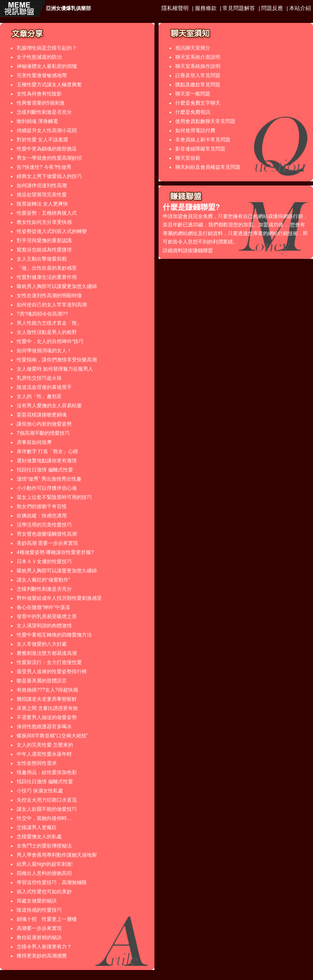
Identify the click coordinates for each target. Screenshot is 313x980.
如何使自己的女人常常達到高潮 (52, 305)
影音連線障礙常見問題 (200, 149)
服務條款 (206, 8)
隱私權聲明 (175, 8)
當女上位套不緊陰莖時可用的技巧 (54, 497)
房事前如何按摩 (34, 442)
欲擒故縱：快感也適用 (42, 516)
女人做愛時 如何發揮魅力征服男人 (55, 369)
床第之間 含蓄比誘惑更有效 (47, 708)
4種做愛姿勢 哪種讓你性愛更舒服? (55, 552)
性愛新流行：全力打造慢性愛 (49, 662)
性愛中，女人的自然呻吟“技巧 (50, 341)
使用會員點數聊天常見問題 (205, 121)
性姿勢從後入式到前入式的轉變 (52, 231)
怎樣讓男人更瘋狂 (37, 827)
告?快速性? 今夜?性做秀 (44, 167)
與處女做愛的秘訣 (37, 901)
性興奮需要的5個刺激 (41, 103)
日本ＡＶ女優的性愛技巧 (44, 561)
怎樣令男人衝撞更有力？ (44, 947)
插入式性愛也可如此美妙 (44, 892)
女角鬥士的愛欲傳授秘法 (44, 846)
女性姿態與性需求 (37, 763)
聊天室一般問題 (193, 94)
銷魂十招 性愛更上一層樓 (47, 919)
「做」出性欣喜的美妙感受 (47, 268)
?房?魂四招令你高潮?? (42, 314)
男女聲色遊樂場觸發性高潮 (47, 534)
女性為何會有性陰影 (39, 94)
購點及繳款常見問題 (198, 85)
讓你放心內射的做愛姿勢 (44, 424)
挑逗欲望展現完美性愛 (42, 195)
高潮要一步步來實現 (39, 928)
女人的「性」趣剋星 (39, 396)
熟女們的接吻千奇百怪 (42, 506)
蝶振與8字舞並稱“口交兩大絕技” (52, 736)
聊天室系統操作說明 (198, 66)
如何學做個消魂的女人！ (44, 351)
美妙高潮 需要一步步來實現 (47, 543)
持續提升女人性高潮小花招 (47, 130)
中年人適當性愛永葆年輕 (44, 754)
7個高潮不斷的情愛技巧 (43, 433)
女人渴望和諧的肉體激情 (44, 626)
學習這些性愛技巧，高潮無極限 (52, 882)
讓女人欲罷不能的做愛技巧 (47, 809)
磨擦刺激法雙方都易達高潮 (47, 653)
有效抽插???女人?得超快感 (47, 690)
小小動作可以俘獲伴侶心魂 (47, 488)
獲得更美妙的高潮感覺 (42, 956)
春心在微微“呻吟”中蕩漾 (43, 607)
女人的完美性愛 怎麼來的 (45, 745)
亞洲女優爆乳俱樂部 (68, 8)
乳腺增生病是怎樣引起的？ (47, 48)
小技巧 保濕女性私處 (40, 791)
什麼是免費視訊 (193, 112)
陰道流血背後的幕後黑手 (44, 387)
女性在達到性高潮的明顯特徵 (49, 296)
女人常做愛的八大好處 (42, 644)
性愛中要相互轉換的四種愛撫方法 (54, 635)
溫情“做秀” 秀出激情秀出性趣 (49, 479)
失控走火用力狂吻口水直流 (47, 800)
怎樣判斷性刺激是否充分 (44, 112)
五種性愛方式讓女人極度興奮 (49, 85)
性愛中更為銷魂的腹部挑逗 (47, 149)
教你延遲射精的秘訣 (39, 937)
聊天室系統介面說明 (198, 57)
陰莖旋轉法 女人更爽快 (42, 204)
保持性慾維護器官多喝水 (44, 727)
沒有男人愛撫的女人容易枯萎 (49, 406)
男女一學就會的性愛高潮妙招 (49, 158)
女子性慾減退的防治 (39, 57)
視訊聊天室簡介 (193, 48)
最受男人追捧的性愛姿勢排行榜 (52, 672)
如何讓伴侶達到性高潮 (42, 185)
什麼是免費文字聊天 (198, 103)
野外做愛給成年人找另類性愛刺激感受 (59, 598)
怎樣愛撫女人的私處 (39, 837)
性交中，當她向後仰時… (44, 818)
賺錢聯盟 (203, 251)
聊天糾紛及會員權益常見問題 (208, 167)
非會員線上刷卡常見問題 (203, 140)
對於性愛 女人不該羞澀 (42, 140)
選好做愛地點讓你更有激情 (47, 461)
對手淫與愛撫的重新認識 (44, 241)
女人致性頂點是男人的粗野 (47, 332)
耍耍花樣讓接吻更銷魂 (42, 415)
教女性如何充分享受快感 (44, 222)
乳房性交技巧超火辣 (39, 378)
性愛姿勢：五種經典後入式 (47, 213)
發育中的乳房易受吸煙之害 (47, 617)
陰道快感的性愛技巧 (39, 910)
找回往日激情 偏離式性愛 (45, 470)
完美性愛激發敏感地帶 (42, 75)
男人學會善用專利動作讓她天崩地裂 (57, 855)
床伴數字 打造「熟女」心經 (47, 451)
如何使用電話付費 (195, 130)
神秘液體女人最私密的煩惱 (47, 66)
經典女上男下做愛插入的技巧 (49, 176)
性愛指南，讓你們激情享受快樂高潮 (57, 360)
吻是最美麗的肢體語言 (42, 681)
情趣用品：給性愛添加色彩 (47, 772)
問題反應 (272, 8)
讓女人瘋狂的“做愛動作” (43, 580)
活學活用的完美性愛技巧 (44, 525)
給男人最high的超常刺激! (45, 864)
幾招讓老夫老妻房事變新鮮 (47, 699)
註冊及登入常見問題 (198, 75)
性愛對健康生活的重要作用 (47, 277)
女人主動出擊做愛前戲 (42, 259)
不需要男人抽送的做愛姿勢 (47, 717)
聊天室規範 (188, 158)
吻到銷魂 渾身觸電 (37, 121)
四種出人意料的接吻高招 (44, 873)
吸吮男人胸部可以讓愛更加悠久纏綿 (57, 286)
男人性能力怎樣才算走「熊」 (49, 323)
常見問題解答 (239, 8)
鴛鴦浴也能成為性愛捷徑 (44, 250)
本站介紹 (300, 8)
